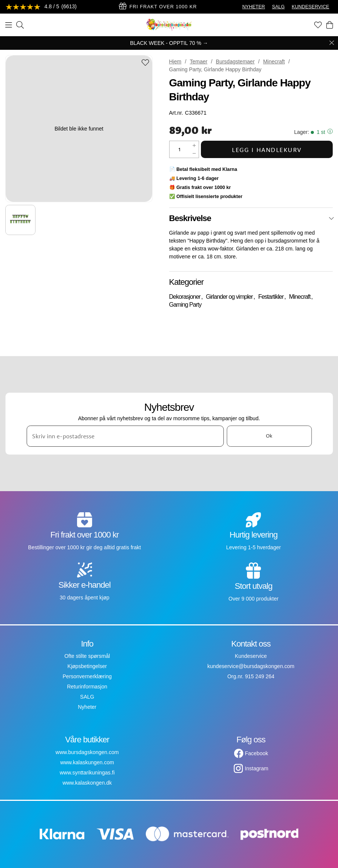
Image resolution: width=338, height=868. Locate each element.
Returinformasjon (87, 687)
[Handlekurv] (330, 25)
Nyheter (87, 707)
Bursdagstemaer (235, 61)
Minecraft (274, 61)
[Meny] (9, 25)
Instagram (256, 768)
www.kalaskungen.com (87, 762)
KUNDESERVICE (311, 7)
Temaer (199, 61)
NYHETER (253, 7)
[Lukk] (331, 218)
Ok (269, 436)
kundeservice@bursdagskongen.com (251, 666)
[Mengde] (180, 149)
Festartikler (271, 297)
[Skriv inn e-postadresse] (125, 436)
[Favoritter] (318, 25)
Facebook (257, 753)
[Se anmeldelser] (41, 7)
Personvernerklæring (87, 676)
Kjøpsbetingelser (87, 666)
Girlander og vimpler (229, 297)
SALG (278, 7)
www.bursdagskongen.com (87, 752)
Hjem (175, 61)
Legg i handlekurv (267, 150)
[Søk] (20, 25)
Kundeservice (251, 656)
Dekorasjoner (185, 297)
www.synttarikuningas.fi (87, 773)
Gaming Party (185, 305)
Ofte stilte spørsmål (87, 656)
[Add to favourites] (145, 63)
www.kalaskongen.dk (87, 783)
